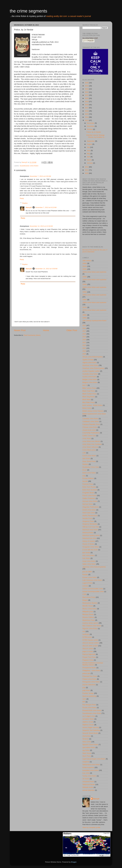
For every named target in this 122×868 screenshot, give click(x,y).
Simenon (86, 739)
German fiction (88, 504)
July (89, 147)
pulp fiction (86, 690)
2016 (87, 111)
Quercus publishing (89, 696)
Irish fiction (86, 558)
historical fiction (88, 533)
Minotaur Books (88, 614)
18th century (87, 261)
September (91, 141)
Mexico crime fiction (90, 609)
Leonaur (85, 586)
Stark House (87, 753)
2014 (87, 117)
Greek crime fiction (89, 510)
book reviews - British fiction (92, 405)
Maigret (85, 600)
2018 (87, 105)
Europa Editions (88, 478)
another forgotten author (91, 371)
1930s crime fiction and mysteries (94, 280)
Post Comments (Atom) (32, 335)
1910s (85, 266)
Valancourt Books (89, 784)
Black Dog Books (89, 397)
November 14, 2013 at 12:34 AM (41, 226)
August (90, 144)
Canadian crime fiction (90, 419)
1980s (85, 315)
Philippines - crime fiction (91, 670)
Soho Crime (87, 742)
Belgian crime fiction (90, 380)
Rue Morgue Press (89, 705)
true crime (86, 773)
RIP (84, 702)
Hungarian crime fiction (91, 547)
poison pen (86, 673)
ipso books (86, 553)
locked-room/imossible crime (93, 589)
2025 (87, 83)
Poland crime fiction (89, 679)
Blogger (74, 862)
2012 (87, 167)
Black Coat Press (89, 391)
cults (84, 453)
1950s (85, 292)
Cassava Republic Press (91, 424)
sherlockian (86, 736)
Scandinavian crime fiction (29, 166)
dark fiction (86, 458)
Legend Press (87, 583)
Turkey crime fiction (89, 776)
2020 (87, 98)
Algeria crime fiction (89, 362)
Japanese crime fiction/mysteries (94, 567)
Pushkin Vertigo (88, 693)
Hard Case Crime (89, 513)
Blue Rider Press (88, 402)
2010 (87, 173)
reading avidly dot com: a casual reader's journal (69, 16)
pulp (84, 688)
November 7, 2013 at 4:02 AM (40, 176)
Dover (85, 470)
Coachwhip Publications (91, 433)
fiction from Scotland (90, 490)
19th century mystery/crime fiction (94, 321)
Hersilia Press (87, 518)
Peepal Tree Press (89, 657)
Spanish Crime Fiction (90, 745)
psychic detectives (89, 685)
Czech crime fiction (89, 456)
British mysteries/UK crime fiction (94, 414)
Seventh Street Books (90, 733)
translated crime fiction (90, 770)
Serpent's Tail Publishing (91, 730)
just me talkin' (87, 572)
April (89, 157)
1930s (85, 277)
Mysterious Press (89, 620)
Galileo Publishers (89, 498)
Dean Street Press (89, 461)
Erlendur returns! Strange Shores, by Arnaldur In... (96, 136)
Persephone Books (89, 668)
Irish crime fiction (88, 555)
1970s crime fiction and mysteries (94, 310)
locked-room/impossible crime (93, 592)
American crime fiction (90, 365)
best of (85, 385)
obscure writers (88, 649)
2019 (87, 102)
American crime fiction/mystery (93, 368)
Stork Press (87, 756)
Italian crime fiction (89, 564)
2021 (87, 95)
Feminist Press (88, 484)
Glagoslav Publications (91, 507)
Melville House (88, 606)
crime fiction (87, 438)
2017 (87, 108)
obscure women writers (91, 643)
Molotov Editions (88, 617)
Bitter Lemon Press (89, 388)
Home (46, 330)
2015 (87, 114)
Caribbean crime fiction (91, 421)
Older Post (72, 330)
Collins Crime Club (89, 436)
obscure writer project (90, 646)
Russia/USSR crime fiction (92, 710)
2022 (87, 92)
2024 (87, 86)
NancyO (29, 207)
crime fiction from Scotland (92, 444)
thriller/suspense (88, 767)
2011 (87, 170)
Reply (22, 198)
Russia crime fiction (89, 708)
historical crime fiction (90, 530)
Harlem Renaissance (90, 516)
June (89, 150)
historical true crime (89, 538)
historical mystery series (91, 535)
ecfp (84, 476)
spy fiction (86, 750)
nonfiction (86, 634)
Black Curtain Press (90, 394)
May (89, 154)
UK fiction (86, 779)
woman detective (88, 790)
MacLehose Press (89, 597)
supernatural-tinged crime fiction (94, 759)
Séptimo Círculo (88, 725)
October (90, 129)
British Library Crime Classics (93, 411)
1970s (85, 307)
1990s (85, 318)
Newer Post (20, 330)
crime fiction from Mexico (91, 441)
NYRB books (87, 637)
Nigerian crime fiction (90, 629)
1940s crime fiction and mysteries (94, 287)
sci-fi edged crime (89, 716)
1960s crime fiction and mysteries (94, 302)
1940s (85, 284)
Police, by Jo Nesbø (94, 132)
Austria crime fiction (89, 377)
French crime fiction (89, 496)
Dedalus (85, 464)
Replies (25, 203)
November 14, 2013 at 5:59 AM (46, 269)
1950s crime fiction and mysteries (94, 295)
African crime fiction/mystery (93, 357)
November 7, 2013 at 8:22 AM (46, 207)
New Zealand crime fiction (92, 626)
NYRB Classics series (90, 640)
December (91, 123)
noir (84, 631)
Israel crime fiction (89, 561)
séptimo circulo (88, 722)
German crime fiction (90, 501)
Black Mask (87, 400)
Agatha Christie (88, 360)
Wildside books (88, 787)
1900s (85, 263)
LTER (84, 594)
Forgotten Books (88, 493)
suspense (86, 762)
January (90, 163)
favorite (85, 481)
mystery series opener (90, 623)
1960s (85, 300)
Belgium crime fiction (90, 382)
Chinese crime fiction (90, 427)
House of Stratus (88, 544)
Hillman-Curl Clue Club (91, 527)
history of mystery (89, 541)
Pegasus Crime (88, 660)
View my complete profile (91, 827)
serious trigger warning (91, 727)
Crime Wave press (89, 450)
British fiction (87, 408)
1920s (85, 269)
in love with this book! (90, 550)
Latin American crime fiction (92, 580)
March (89, 160)
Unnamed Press (88, 782)
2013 (87, 120)
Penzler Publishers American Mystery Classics (93, 664)
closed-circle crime (89, 430)
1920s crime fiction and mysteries (94, 272)
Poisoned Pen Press (90, 676)
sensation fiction (88, 719)
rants (84, 699)
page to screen (88, 651)
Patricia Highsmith (89, 654)
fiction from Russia (89, 487)
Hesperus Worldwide (90, 524)
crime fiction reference (90, 447)
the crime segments (28, 11)
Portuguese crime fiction (91, 682)
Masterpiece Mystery (90, 603)
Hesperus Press (88, 521)
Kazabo (85, 574)
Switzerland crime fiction (91, 765)
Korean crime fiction (90, 577)
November (91, 126)
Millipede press (88, 612)
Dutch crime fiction (89, 473)
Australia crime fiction (90, 374)
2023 (87, 89)
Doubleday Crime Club (91, 467)
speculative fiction (89, 747)
